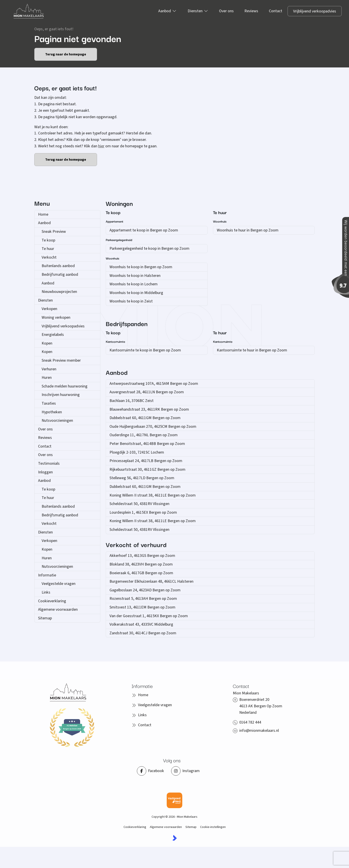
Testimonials (49, 463)
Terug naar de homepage (66, 54)
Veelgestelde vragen (59, 584)
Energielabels (53, 335)
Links (46, 592)
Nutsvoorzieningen (57, 421)
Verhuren (49, 369)
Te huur (48, 249)
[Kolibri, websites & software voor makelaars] (175, 838)
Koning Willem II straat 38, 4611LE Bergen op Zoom (153, 495)
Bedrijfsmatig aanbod (60, 275)
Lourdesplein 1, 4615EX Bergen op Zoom (143, 512)
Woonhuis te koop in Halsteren (135, 276)
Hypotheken (52, 412)
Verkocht (49, 257)
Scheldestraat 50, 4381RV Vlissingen (139, 504)
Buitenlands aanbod (58, 266)
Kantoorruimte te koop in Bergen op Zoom (145, 350)
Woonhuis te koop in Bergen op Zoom (141, 267)
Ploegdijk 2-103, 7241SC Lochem (137, 452)
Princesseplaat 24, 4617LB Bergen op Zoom (146, 461)
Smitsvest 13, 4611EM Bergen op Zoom (142, 607)
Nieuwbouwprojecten (59, 292)
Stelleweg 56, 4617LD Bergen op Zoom (142, 478)
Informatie (47, 575)
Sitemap (45, 618)
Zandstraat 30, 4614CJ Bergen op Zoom (143, 633)
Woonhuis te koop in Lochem (134, 284)
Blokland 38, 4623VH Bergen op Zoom (141, 564)
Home (43, 214)
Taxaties (49, 403)
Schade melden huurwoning (65, 386)
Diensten (45, 300)
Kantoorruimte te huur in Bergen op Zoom (252, 350)
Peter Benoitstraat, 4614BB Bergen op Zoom (147, 444)
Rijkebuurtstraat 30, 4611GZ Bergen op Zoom (147, 469)
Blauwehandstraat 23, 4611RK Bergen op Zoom (149, 409)
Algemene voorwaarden (58, 609)
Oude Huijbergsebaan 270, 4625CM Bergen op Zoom (153, 427)
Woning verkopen (56, 317)
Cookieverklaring (52, 601)
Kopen (47, 343)
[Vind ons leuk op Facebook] (150, 771)
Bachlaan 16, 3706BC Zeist (132, 401)
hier (101, 146)
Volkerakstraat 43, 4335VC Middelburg (141, 624)
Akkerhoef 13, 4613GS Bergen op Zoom (142, 556)
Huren (47, 378)
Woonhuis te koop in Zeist (131, 301)
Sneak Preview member (61, 360)
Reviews (45, 438)
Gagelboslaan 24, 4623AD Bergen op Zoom (145, 590)
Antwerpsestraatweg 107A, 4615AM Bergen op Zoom (154, 384)
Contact (45, 446)
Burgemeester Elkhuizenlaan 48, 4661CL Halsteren (151, 581)
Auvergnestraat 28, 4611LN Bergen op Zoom (147, 392)
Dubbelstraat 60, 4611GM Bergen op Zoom (145, 418)
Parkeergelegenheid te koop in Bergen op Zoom (149, 248)
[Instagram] (185, 771)
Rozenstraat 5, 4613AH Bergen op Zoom (143, 599)
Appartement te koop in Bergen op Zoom (144, 230)
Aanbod (44, 223)
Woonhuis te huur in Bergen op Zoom (248, 230)
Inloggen (45, 472)
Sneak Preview (54, 232)
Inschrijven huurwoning (61, 395)
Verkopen (49, 309)
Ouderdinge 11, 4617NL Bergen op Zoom (144, 435)
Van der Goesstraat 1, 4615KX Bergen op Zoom (149, 616)
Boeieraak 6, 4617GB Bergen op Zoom (141, 573)
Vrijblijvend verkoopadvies (63, 326)
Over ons (45, 429)
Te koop (48, 240)
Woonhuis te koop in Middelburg (136, 293)
